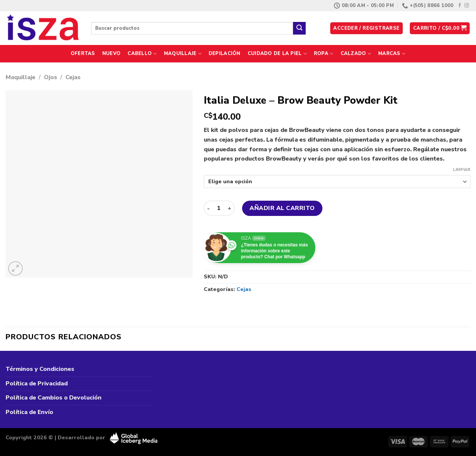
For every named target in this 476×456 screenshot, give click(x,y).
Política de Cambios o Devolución (54, 398)
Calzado (356, 54)
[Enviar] (299, 28)
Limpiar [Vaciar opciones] (462, 170)
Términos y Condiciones (40, 369)
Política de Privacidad (37, 384)
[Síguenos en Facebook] (460, 6)
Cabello (142, 54)
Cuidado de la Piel (277, 54)
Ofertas (83, 54)
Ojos (51, 77)
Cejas (73, 77)
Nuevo (111, 54)
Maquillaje (183, 54)
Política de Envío (29, 412)
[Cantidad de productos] (219, 208)
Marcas (392, 54)
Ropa (324, 54)
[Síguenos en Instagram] (467, 6)
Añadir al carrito (282, 208)
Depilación (225, 54)
